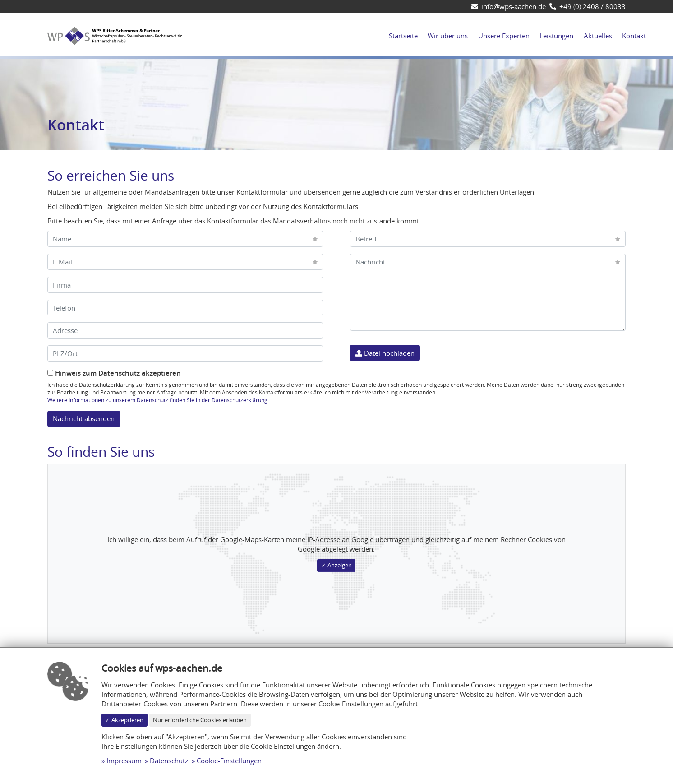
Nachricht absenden (84, 418)
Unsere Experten (504, 36)
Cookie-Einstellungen (229, 761)
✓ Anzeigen (336, 565)
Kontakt (634, 36)
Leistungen (556, 36)
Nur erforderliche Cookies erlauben (200, 720)
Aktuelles (598, 36)
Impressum (124, 761)
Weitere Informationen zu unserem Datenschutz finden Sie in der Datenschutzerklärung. (158, 400)
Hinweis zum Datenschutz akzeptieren (114, 373)
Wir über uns (448, 36)
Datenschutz (169, 761)
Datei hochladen (385, 353)
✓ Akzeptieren (124, 720)
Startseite (403, 36)
